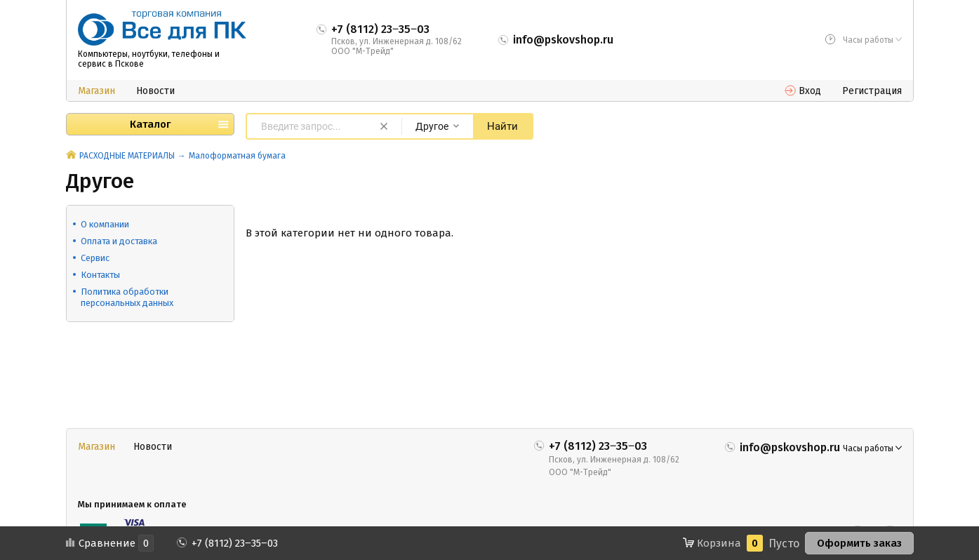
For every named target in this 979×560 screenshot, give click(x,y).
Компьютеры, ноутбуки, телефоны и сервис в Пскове (149, 59)
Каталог (150, 124)
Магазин (96, 91)
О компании (105, 224)
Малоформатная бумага (237, 156)
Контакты (100, 275)
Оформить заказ (859, 543)
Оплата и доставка (119, 241)
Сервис (95, 258)
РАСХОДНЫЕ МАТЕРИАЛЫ (127, 156)
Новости (155, 91)
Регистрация (872, 91)
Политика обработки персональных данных (127, 297)
